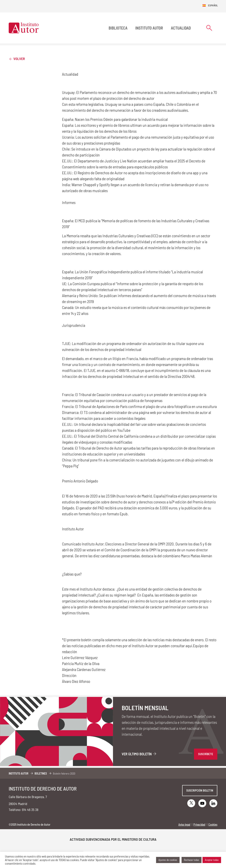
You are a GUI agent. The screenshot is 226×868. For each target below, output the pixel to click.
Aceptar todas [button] (212, 860)
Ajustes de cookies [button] (168, 860)
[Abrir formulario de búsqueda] (209, 28)
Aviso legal (184, 825)
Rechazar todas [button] (192, 860)
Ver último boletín (139, 754)
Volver (17, 59)
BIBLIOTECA (118, 28)
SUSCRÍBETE (206, 754)
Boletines (41, 773)
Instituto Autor (149, 28)
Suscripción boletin (200, 790)
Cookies (213, 825)
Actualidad (181, 28)
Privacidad (199, 825)
